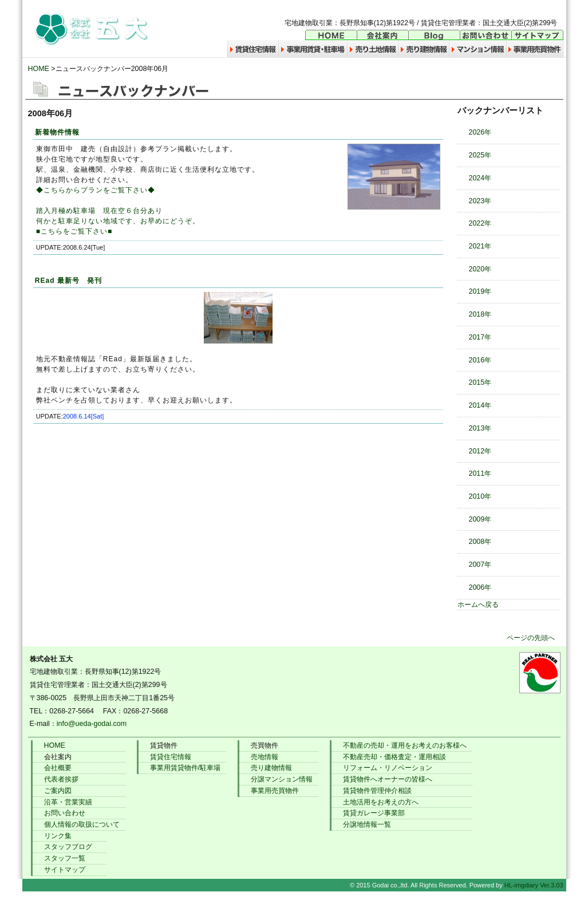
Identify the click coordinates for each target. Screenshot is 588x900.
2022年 (480, 223)
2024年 (480, 178)
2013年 (480, 428)
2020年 (480, 269)
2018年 (480, 314)
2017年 (480, 337)
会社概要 (58, 768)
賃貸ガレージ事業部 (374, 813)
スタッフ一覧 (65, 858)
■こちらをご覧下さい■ (74, 231)
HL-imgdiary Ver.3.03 (534, 885)
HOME (39, 69)
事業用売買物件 (275, 791)
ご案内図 (58, 791)
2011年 (480, 473)
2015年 (480, 382)
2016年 (480, 360)
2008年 (480, 542)
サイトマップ (65, 870)
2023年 (480, 201)
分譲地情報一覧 (367, 824)
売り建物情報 (271, 768)
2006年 (480, 587)
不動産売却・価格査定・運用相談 (394, 757)
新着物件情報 (57, 132)
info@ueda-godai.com (92, 724)
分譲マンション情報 (282, 779)
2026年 (480, 132)
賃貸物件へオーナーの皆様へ (388, 779)
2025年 (480, 155)
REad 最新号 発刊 (68, 281)
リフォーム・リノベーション (388, 768)
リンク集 (58, 836)
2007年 (480, 565)
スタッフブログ (68, 847)
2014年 (480, 405)
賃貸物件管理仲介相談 (377, 791)
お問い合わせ (65, 813)
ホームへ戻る (478, 605)
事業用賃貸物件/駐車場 (185, 768)
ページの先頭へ (531, 638)
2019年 (480, 291)
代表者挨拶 (61, 779)
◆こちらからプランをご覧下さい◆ (96, 190)
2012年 (480, 451)
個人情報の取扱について (82, 824)
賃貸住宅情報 (171, 757)
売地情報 (265, 757)
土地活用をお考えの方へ (381, 802)
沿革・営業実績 (68, 802)
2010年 (480, 496)
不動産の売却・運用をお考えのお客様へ (405, 745)
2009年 (480, 519)
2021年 (480, 246)
